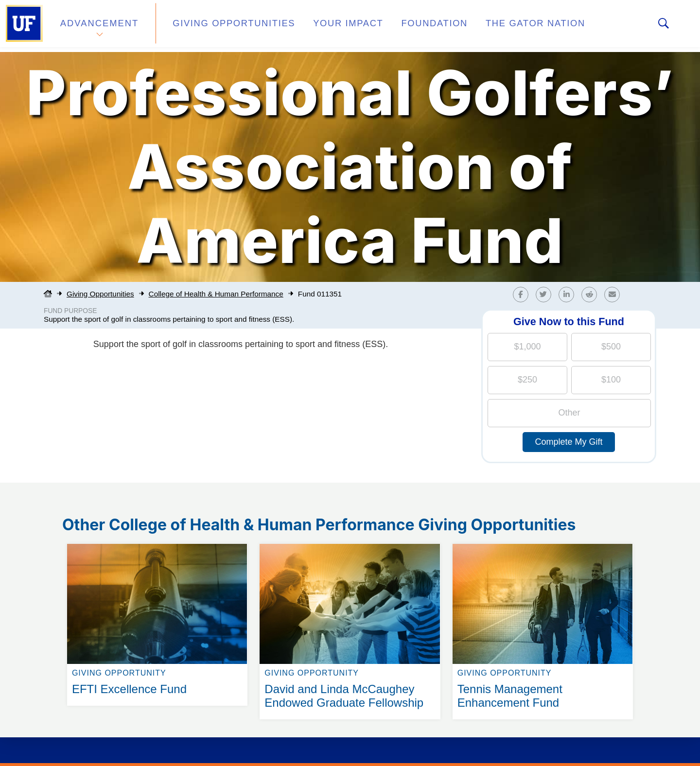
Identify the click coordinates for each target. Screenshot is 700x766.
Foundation (402, 26)
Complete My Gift (569, 442)
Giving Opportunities (221, 26)
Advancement (99, 26)
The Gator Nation (492, 26)
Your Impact (324, 26)
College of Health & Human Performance (216, 294)
